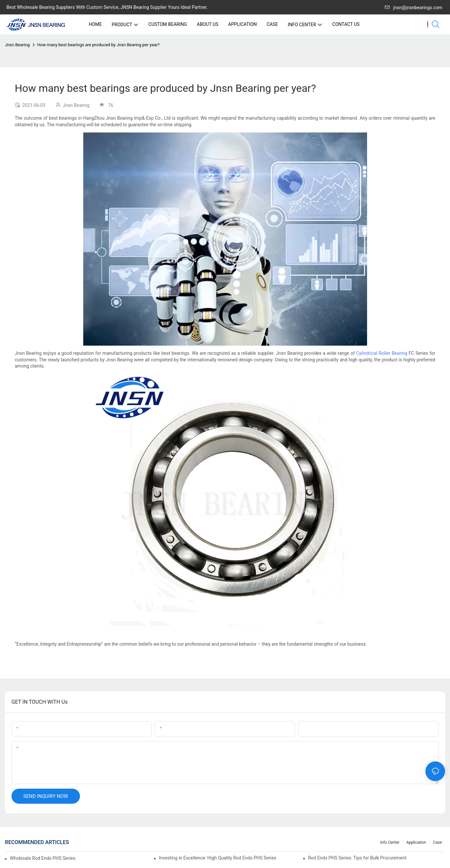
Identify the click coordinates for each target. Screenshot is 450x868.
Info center (390, 842)
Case (437, 842)
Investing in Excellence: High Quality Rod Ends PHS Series (218, 858)
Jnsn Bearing (17, 45)
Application (416, 842)
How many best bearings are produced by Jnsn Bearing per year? (98, 45)
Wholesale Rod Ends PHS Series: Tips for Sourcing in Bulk (43, 858)
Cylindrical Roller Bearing (382, 353)
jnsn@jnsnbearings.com (414, 8)
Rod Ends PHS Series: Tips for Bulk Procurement (357, 858)
